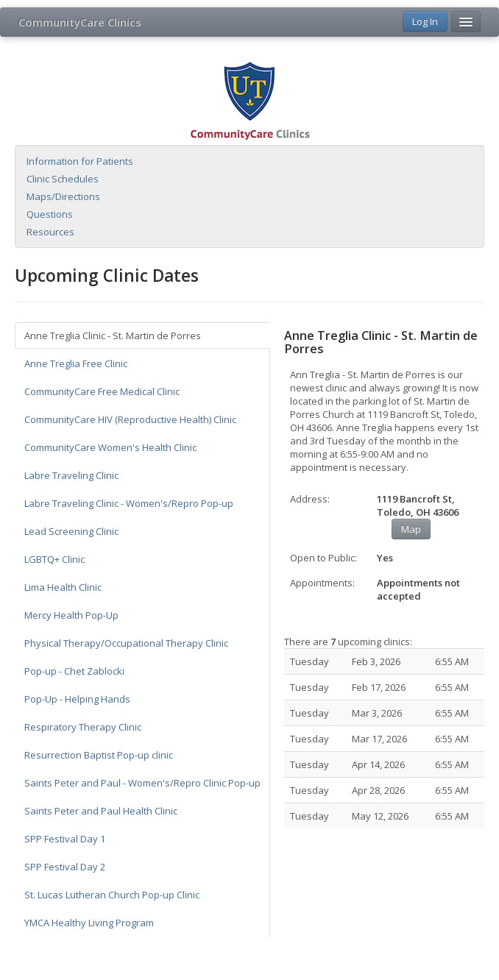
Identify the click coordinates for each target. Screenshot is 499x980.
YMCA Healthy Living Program (89, 923)
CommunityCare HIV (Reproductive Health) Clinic (130, 419)
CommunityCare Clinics (80, 22)
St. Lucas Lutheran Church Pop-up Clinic (112, 895)
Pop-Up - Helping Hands (77, 699)
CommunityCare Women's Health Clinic (110, 447)
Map (411, 529)
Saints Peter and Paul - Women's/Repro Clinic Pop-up (142, 783)
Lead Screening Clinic (71, 531)
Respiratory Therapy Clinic (83, 727)
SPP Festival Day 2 (65, 867)
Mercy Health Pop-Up (71, 615)
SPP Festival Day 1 (65, 839)
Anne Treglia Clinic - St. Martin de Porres (113, 335)
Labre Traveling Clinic (71, 475)
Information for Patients (80, 161)
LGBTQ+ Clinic (54, 559)
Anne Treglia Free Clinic (76, 363)
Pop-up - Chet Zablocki (74, 671)
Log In (425, 21)
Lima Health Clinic (63, 587)
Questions (50, 214)
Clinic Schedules (63, 179)
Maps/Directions (63, 196)
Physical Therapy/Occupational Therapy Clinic (126, 643)
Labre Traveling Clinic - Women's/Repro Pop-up (129, 503)
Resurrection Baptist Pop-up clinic (99, 755)
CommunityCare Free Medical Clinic (102, 391)
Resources (50, 232)
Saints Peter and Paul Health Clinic (101, 811)
